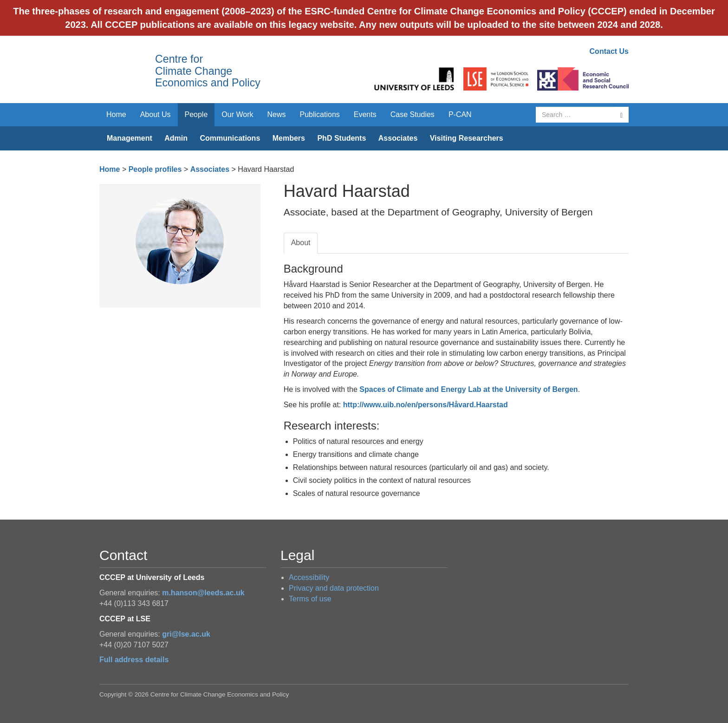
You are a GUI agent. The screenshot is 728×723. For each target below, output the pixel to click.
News (276, 114)
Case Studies (413, 114)
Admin (176, 138)
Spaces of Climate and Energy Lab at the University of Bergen (468, 389)
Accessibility (309, 577)
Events (365, 114)
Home (116, 114)
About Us (156, 114)
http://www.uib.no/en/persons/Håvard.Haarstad (426, 405)
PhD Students (341, 138)
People (196, 114)
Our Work (237, 114)
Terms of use (310, 599)
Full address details (134, 660)
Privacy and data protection (334, 588)
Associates (398, 138)
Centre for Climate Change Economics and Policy (208, 71)
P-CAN (460, 114)
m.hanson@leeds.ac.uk (203, 593)
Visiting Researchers (467, 138)
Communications (230, 138)
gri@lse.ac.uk (186, 634)
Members (289, 138)
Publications (320, 114)
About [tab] (301, 243)
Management (130, 138)
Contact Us (609, 51)
